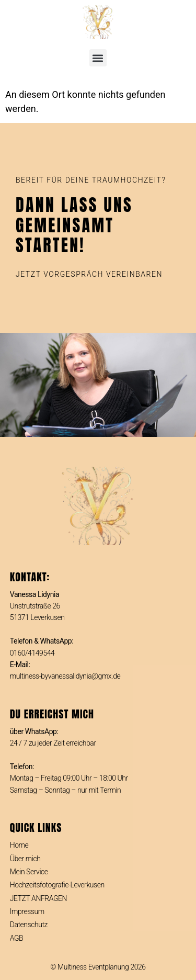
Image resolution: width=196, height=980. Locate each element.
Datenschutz (29, 925)
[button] (98, 58)
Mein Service (29, 872)
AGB (16, 938)
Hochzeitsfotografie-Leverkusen (57, 885)
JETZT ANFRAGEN (38, 898)
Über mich (25, 859)
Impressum (27, 911)
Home (19, 845)
